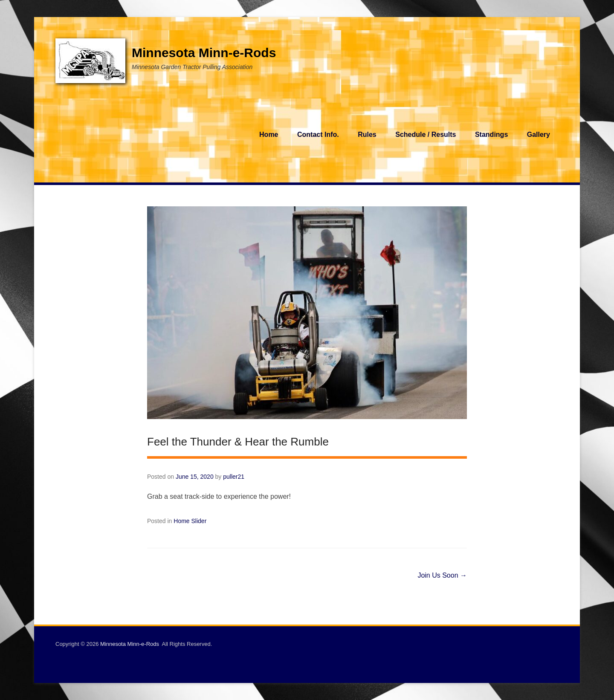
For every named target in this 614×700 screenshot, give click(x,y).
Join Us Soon (442, 575)
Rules (367, 135)
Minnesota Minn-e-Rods (204, 53)
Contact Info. (318, 135)
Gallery (539, 135)
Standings (491, 135)
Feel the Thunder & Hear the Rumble (238, 442)
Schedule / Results (426, 135)
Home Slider (190, 521)
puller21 (234, 477)
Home (269, 135)
